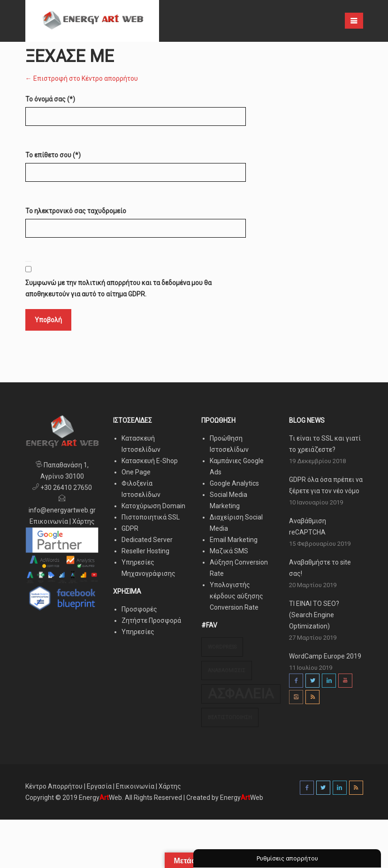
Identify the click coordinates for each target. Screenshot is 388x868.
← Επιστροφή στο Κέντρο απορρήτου (82, 78)
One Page (136, 472)
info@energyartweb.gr (62, 510)
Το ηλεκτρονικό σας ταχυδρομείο (76, 211)
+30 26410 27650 (65, 488)
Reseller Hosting (145, 551)
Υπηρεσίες (138, 632)
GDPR (130, 528)
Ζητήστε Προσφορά (151, 620)
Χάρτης (84, 521)
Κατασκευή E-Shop (150, 461)
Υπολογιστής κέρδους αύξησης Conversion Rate (236, 596)
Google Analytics (234, 483)
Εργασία (99, 786)
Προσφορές (139, 609)
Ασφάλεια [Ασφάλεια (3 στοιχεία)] (241, 694)
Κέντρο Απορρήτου (55, 786)
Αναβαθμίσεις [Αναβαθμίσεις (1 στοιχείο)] (227, 670)
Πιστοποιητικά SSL (151, 517)
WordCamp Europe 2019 (325, 656)
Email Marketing (234, 540)
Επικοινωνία (49, 521)
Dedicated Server (147, 540)
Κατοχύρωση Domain (153, 506)
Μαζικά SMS (229, 551)
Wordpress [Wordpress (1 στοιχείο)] (222, 647)
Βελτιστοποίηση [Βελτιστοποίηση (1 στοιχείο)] (230, 717)
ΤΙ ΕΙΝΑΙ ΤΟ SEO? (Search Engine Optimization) (314, 615)
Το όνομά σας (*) (50, 99)
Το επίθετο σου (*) (53, 155)
